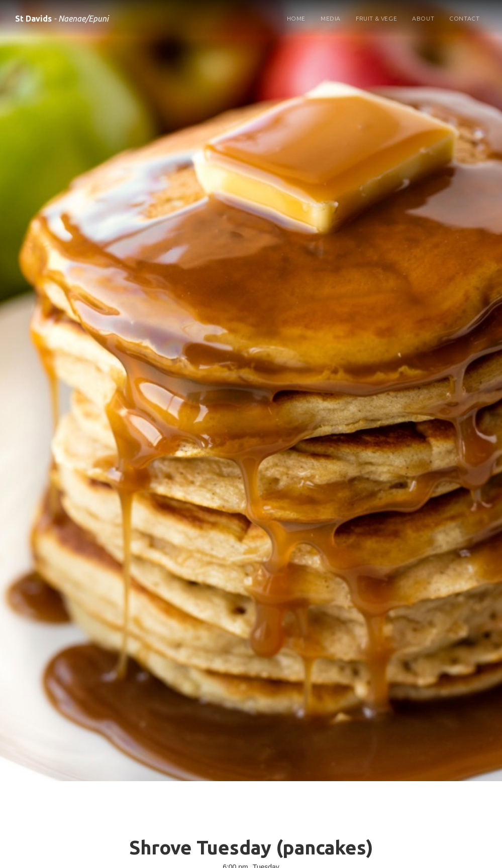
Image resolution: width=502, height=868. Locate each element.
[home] (62, 17)
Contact (464, 18)
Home (296, 18)
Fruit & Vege (376, 18)
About (423, 18)
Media (331, 18)
